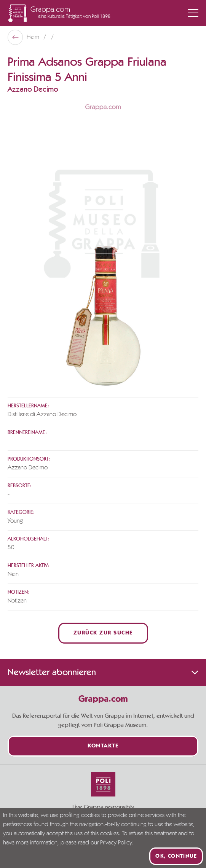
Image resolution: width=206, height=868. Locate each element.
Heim (34, 37)
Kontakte (103, 746)
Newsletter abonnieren (103, 672)
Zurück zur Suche (103, 633)
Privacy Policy (116, 843)
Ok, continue (176, 856)
